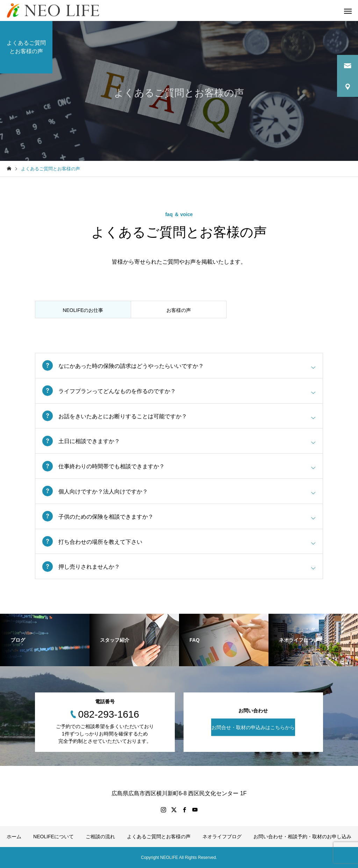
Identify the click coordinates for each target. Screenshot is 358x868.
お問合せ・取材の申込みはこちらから (253, 727)
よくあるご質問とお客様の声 (159, 837)
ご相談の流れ (100, 837)
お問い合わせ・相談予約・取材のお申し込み (302, 837)
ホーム (14, 837)
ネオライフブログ (222, 837)
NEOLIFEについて (53, 837)
